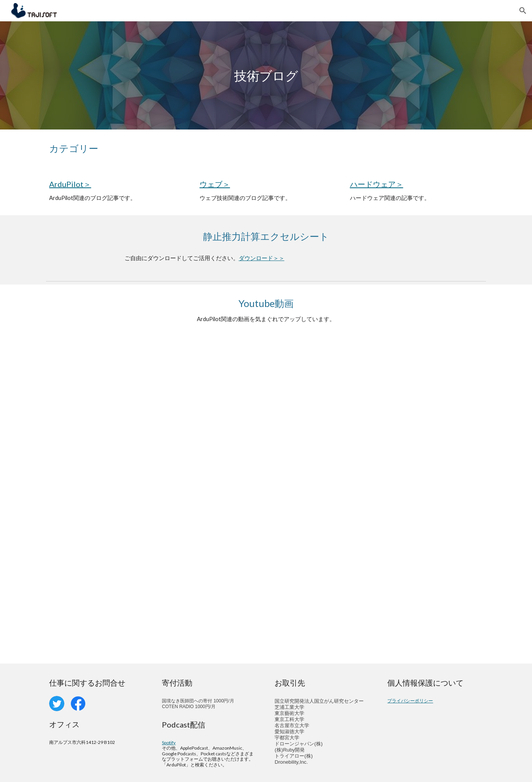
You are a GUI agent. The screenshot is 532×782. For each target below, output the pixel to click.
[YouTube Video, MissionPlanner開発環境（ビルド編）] (379, 418)
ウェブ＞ (215, 184)
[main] (266, 76)
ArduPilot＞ (70, 184)
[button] (523, 11)
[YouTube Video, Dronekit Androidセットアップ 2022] (153, 418)
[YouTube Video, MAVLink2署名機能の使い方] (153, 582)
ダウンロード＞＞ (262, 258)
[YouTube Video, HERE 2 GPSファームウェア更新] (379, 582)
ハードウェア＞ (377, 184)
